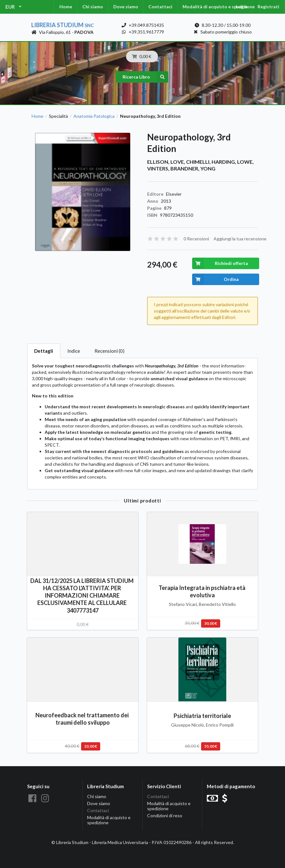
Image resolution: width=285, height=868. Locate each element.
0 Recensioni (196, 239)
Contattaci (160, 7)
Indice (74, 351)
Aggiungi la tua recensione (240, 239)
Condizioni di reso (165, 815)
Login (242, 7)
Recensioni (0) (109, 351)
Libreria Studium (63, 25)
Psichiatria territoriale (202, 716)
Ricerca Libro (145, 77)
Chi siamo (93, 7)
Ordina (216, 279)
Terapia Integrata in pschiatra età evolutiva (202, 591)
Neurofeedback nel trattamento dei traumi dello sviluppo (82, 719)
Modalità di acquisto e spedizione (219, 7)
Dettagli (44, 351)
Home (66, 7)
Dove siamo (126, 7)
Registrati (268, 7)
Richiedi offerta (220, 263)
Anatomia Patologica (94, 116)
